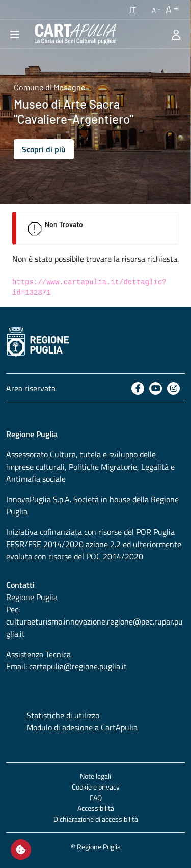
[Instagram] (173, 388)
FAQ (96, 797)
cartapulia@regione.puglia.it (78, 666)
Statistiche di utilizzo (63, 715)
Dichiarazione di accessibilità (96, 819)
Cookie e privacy (96, 787)
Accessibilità (96, 808)
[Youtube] (156, 388)
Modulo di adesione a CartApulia (82, 727)
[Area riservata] (176, 34)
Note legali (95, 776)
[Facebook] (138, 388)
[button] (132, 10)
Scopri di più (44, 149)
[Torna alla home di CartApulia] (73, 34)
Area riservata (31, 388)
